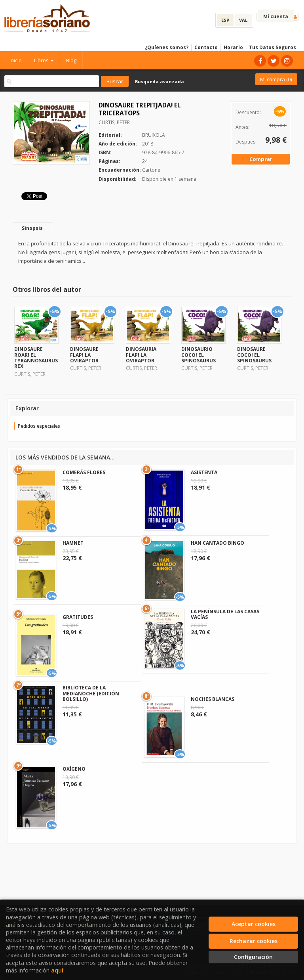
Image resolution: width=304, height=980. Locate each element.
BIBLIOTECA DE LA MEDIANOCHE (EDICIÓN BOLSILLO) (91, 693)
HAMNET (73, 543)
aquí (57, 970)
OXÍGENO (74, 769)
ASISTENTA (204, 472)
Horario (233, 47)
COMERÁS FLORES (84, 472)
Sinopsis (32, 228)
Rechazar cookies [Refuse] (254, 941)
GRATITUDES (78, 617)
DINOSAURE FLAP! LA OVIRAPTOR (84, 355)
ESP (225, 20)
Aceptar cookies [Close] (254, 924)
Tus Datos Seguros (273, 47)
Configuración (253, 957)
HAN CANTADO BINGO (218, 543)
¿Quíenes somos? (167, 47)
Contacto (206, 47)
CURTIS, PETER (114, 122)
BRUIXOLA (154, 135)
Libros (44, 60)
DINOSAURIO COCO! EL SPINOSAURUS (199, 355)
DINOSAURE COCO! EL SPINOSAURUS (254, 355)
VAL (243, 20)
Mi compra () (276, 79)
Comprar (261, 159)
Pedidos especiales (39, 426)
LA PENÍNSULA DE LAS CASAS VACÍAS (225, 614)
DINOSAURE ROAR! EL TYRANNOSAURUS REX (36, 358)
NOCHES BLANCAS (213, 699)
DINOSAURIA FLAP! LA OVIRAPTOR (141, 355)
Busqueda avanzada (160, 81)
